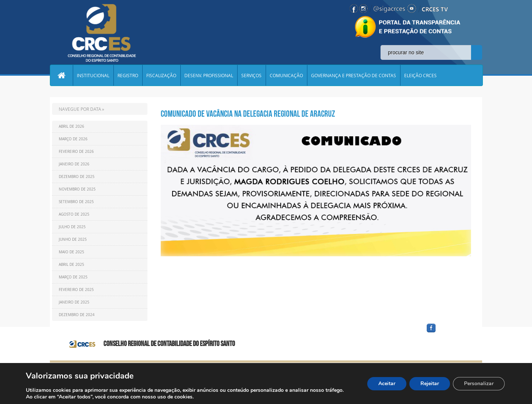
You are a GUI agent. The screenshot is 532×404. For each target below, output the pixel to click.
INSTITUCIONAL (93, 75)
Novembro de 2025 (77, 189)
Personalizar (479, 384)
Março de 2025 (73, 277)
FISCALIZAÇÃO (161, 75)
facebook (449, 333)
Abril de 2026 (71, 126)
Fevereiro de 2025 (76, 290)
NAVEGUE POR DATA (80, 109)
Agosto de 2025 (74, 214)
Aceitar (387, 384)
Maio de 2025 (71, 252)
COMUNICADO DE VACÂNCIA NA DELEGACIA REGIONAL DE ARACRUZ (248, 114)
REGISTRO (128, 75)
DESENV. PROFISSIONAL (209, 75)
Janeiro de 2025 (74, 302)
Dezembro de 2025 (77, 177)
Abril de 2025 (71, 265)
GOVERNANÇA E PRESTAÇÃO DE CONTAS (354, 75)
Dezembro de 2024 (77, 315)
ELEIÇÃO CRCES (420, 75)
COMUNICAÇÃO (286, 75)
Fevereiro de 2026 (76, 152)
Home (61, 75)
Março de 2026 (73, 139)
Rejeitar (430, 384)
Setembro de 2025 (76, 202)
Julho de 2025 (72, 227)
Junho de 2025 (73, 239)
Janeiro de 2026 (74, 164)
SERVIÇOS (251, 75)
